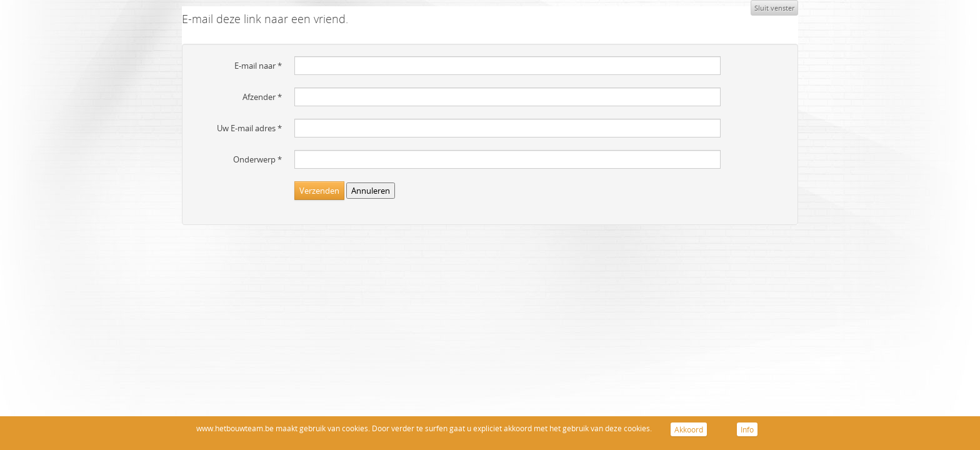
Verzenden (319, 191)
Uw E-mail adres (249, 128)
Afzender (262, 97)
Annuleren (371, 191)
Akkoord (689, 429)
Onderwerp (257, 159)
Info (747, 429)
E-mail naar (258, 66)
